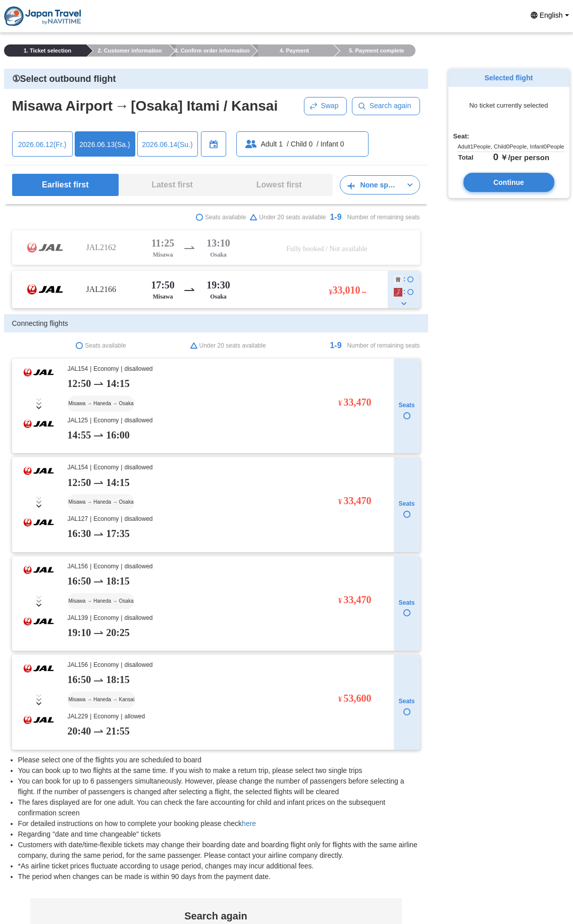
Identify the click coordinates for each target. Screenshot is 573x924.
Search (216, 865)
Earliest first (65, 185)
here (249, 621)
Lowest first (279, 185)
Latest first (172, 185)
